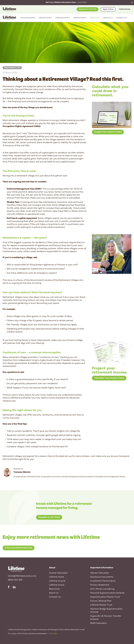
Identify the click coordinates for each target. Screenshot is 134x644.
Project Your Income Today (108, 132)
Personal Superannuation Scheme (107, 593)
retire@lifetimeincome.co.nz (22, 576)
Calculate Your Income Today (109, 378)
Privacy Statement (100, 585)
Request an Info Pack (88, 9)
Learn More (66, 2)
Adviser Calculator (100, 573)
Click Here (53, 634)
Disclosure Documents (102, 577)
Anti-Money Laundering (102, 589)
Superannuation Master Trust (105, 597)
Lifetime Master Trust (101, 605)
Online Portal (125, 9)
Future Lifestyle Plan (101, 601)
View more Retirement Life (19, 548)
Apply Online (108, 9)
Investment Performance (103, 581)
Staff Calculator (98, 623)
